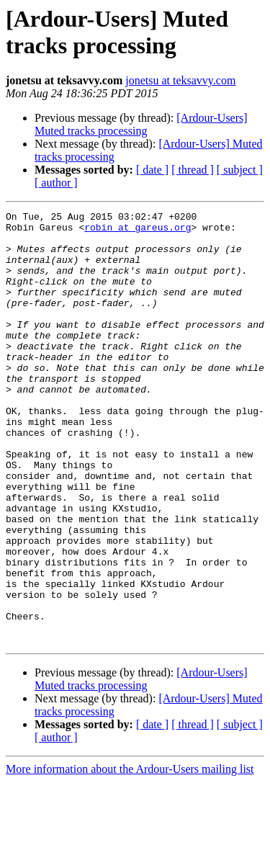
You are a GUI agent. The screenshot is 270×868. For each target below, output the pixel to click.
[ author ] (56, 183)
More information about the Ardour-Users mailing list (130, 855)
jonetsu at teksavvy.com (180, 80)
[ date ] (152, 170)
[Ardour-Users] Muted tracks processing (141, 124)
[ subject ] (240, 170)
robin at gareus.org (138, 231)
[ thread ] (193, 170)
